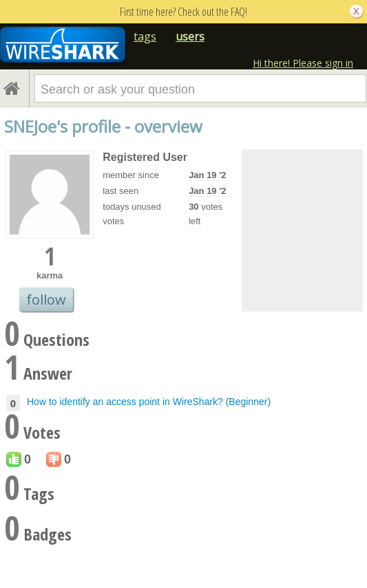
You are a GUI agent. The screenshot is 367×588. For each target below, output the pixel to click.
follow (46, 300)
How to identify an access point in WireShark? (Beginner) (149, 402)
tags (145, 36)
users (190, 36)
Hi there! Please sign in (303, 63)
